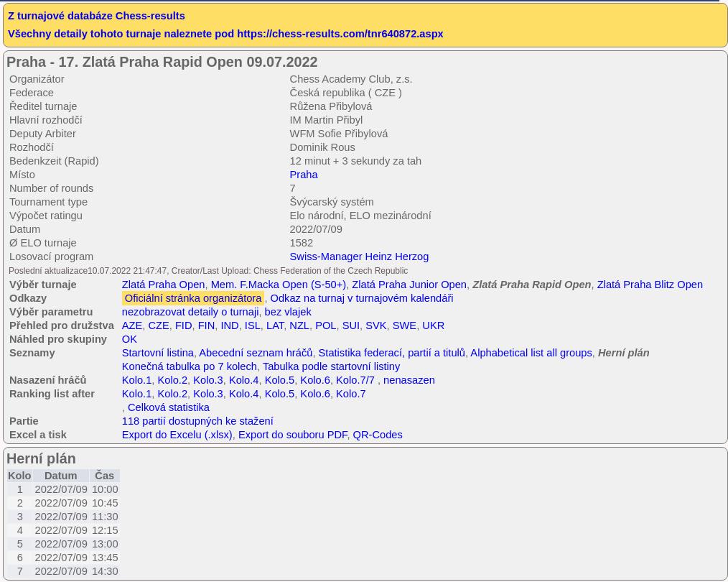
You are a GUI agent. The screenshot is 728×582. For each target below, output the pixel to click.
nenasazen (409, 380)
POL (326, 325)
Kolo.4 (244, 380)
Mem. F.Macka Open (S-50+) (279, 285)
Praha (304, 175)
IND (229, 325)
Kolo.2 (172, 380)
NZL (299, 325)
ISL (253, 325)
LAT (275, 325)
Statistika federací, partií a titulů (392, 353)
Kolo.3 (208, 380)
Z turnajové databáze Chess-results (97, 16)
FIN (207, 325)
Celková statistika (169, 407)
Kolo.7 (351, 394)
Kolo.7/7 (355, 380)
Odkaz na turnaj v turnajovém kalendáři (362, 298)
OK (130, 339)
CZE (158, 325)
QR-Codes (378, 435)
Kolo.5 (280, 380)
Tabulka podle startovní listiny (331, 366)
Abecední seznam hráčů (256, 353)
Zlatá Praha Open (164, 285)
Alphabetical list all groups (531, 353)
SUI (351, 325)
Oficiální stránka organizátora (193, 298)
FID (184, 325)
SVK (376, 325)
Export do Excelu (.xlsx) (177, 435)
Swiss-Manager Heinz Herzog (360, 257)
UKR (433, 325)
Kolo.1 (137, 380)
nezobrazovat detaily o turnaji (191, 312)
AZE (132, 325)
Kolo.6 (315, 380)
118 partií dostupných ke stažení (198, 421)
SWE (405, 325)
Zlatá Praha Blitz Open (650, 285)
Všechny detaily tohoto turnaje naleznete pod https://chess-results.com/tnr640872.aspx (226, 34)
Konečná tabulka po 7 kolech (190, 366)
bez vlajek (288, 312)
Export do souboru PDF (293, 435)
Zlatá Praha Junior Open (409, 285)
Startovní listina (158, 353)
